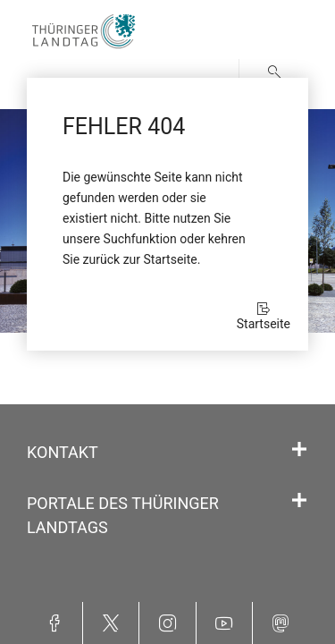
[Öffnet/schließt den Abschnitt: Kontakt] (299, 450)
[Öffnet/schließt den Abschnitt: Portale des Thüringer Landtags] (299, 501)
